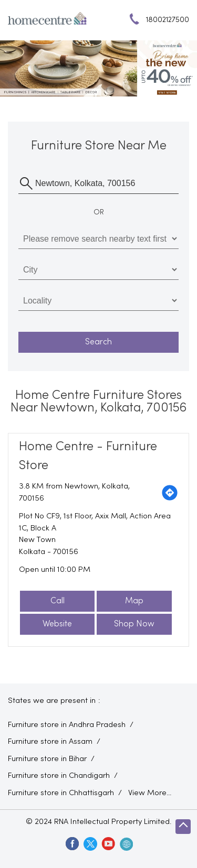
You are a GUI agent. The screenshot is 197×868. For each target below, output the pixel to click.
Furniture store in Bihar (47, 759)
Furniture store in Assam (50, 742)
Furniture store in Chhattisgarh (61, 793)
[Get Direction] (170, 493)
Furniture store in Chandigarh (59, 776)
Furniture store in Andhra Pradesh (67, 725)
